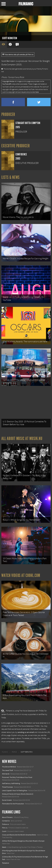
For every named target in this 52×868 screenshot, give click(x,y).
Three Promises (7, 787)
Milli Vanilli (6, 774)
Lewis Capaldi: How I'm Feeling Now (15, 791)
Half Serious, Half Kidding (11, 783)
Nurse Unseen (7, 800)
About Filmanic (7, 817)
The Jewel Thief (8, 770)
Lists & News (10, 177)
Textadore (6, 863)
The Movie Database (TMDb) (29, 726)
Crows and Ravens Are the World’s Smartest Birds (19, 835)
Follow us (5, 824)
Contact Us (6, 821)
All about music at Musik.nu (22, 439)
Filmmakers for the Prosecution (13, 804)
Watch (4, 847)
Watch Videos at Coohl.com (21, 575)
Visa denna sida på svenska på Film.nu (18, 55)
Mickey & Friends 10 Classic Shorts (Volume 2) (18, 794)
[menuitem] (5, 752)
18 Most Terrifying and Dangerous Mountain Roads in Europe (23, 841)
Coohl (4, 831)
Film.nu (5, 828)
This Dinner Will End (9, 767)
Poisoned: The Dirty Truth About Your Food (17, 777)
